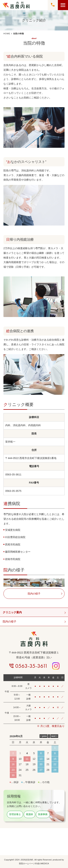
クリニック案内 (12, 612)
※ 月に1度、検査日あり (51, 726)
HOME (7, 34)
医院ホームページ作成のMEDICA (34, 863)
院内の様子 (10, 621)
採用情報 (14, 796)
